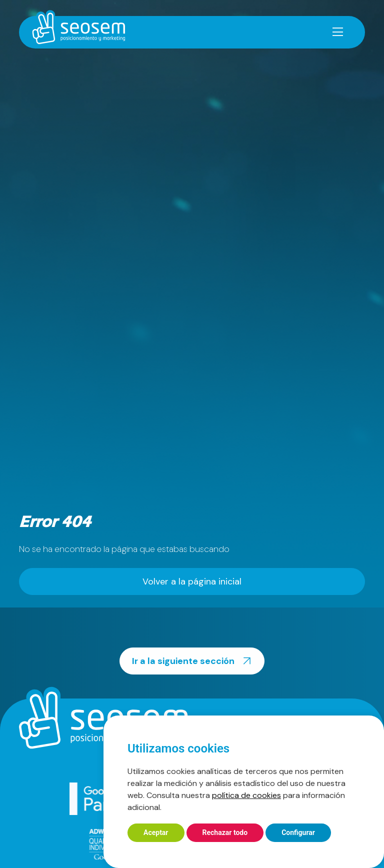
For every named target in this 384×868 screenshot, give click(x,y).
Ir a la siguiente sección (193, 661)
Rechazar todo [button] (225, 832)
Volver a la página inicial (192, 581)
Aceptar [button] (156, 832)
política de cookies (246, 795)
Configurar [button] (298, 832)
